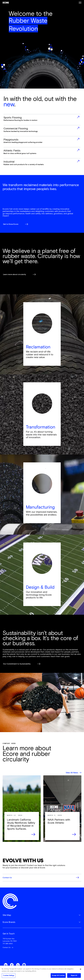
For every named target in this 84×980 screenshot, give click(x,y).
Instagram (24, 965)
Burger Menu (80, 3)
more (42, 120)
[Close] (80, 970)
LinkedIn (6, 965)
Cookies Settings (9, 976)
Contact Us (7, 947)
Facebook (12, 965)
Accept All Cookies (58, 976)
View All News (72, 773)
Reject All (74, 976)
